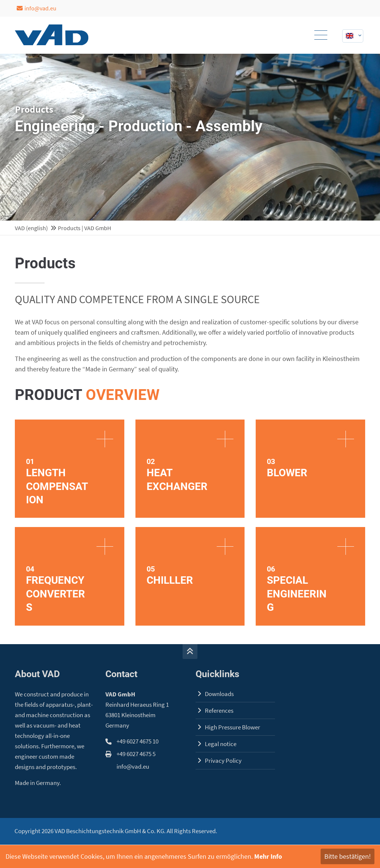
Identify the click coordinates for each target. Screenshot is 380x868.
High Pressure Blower (232, 727)
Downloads (219, 694)
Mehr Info (268, 856)
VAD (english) (31, 228)
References (219, 711)
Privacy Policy (223, 761)
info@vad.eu (37, 8)
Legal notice (221, 744)
